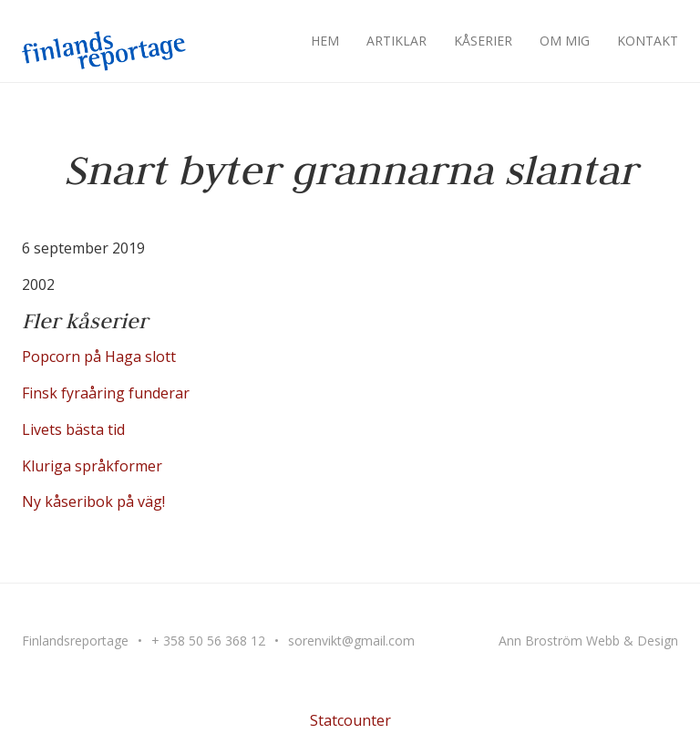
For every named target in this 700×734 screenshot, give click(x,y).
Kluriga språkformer (92, 466)
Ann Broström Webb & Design (588, 641)
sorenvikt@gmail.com (351, 641)
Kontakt (648, 41)
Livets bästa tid (73, 429)
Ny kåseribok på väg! (93, 501)
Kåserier (483, 41)
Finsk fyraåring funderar (106, 393)
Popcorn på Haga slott (99, 357)
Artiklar (396, 41)
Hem (325, 41)
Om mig (565, 41)
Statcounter (350, 720)
